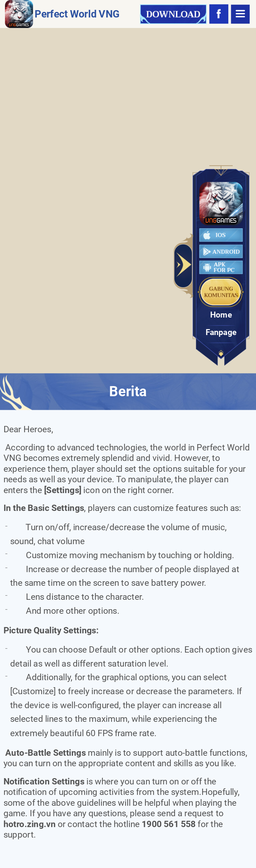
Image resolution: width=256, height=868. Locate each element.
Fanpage (221, 333)
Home (221, 315)
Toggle (184, 266)
